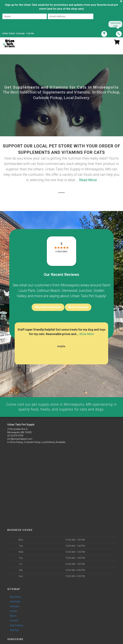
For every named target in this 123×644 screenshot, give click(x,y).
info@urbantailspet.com (20, 440)
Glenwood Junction (77, 291)
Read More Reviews (48, 308)
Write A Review (78, 308)
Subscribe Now (115, 24)
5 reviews (61, 252)
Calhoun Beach (48, 291)
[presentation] (14, 24)
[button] (57, 374)
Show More (87, 334)
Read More (88, 180)
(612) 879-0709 (15, 436)
